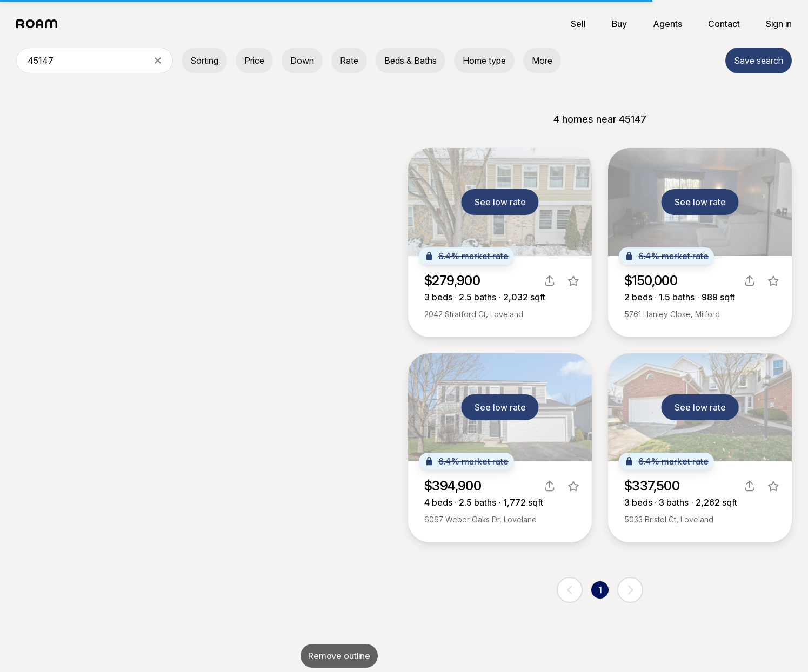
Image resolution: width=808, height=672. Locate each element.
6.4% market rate (466, 256)
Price (254, 61)
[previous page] (570, 590)
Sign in (779, 24)
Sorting (204, 61)
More (542, 61)
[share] (550, 281)
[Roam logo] (40, 24)
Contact (724, 24)
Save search (759, 61)
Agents (667, 24)
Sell (578, 24)
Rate (349, 61)
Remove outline (339, 656)
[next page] (630, 590)
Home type (484, 61)
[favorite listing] (573, 281)
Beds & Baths (410, 61)
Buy (619, 24)
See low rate (500, 202)
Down (302, 61)
